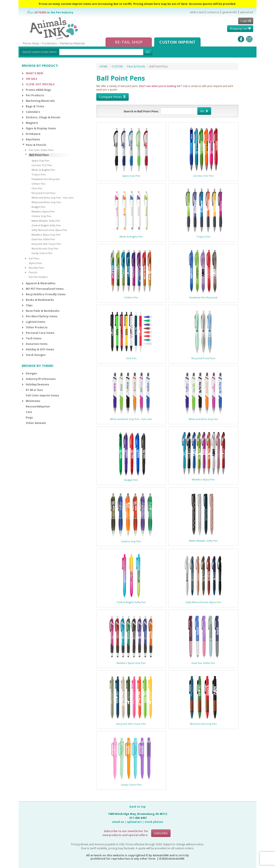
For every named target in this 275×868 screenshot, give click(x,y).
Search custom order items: (40, 52)
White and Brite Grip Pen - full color (131, 419)
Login (246, 21)
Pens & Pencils (136, 66)
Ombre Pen (131, 297)
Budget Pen (131, 480)
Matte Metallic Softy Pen (203, 541)
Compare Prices (112, 97)
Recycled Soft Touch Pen (131, 724)
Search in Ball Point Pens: (141, 111)
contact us (213, 12)
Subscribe (161, 833)
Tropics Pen (203, 237)
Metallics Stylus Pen (203, 479)
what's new (197, 12)
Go (204, 111)
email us (118, 822)
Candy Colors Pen (131, 785)
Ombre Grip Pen (131, 541)
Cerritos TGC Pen (203, 176)
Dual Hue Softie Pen (203, 663)
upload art (247, 12)
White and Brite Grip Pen (203, 419)
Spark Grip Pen (131, 176)
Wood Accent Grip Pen (203, 724)
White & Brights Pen (131, 237)
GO (148, 52)
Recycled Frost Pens (203, 358)
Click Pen (131, 358)
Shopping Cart (240, 29)
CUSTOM (117, 66)
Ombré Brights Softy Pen (131, 602)
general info (230, 12)
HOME (103, 66)
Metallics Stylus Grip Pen (131, 663)
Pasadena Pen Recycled (203, 297)
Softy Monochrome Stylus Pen (203, 602)
